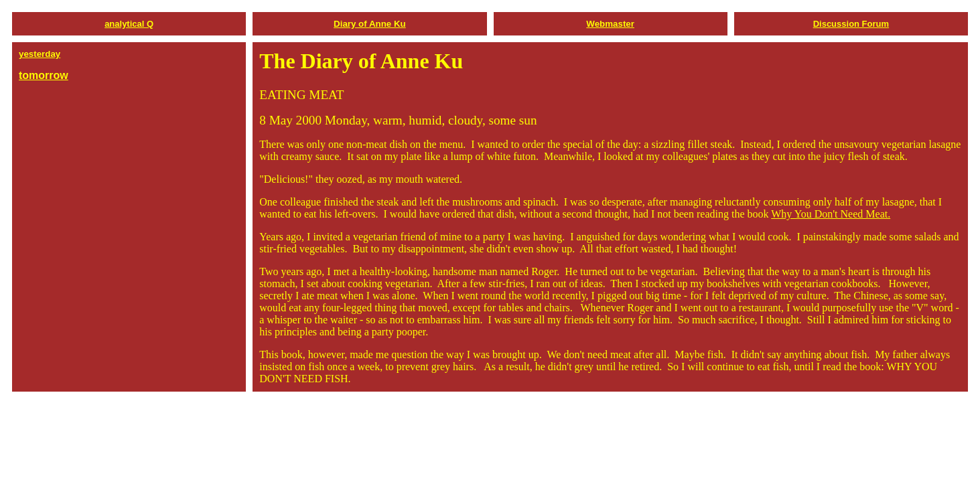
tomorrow (44, 75)
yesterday (40, 54)
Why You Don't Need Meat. (831, 214)
